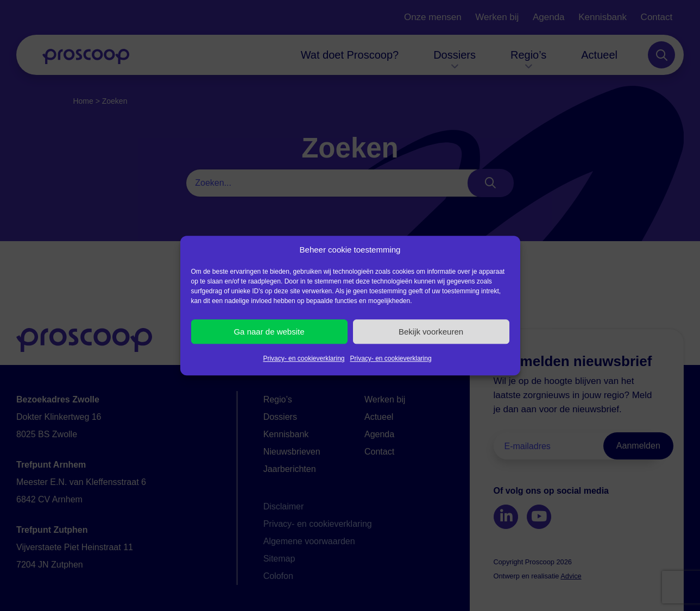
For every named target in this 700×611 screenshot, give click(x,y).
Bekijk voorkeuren (431, 332)
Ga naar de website (269, 332)
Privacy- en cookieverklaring (304, 358)
